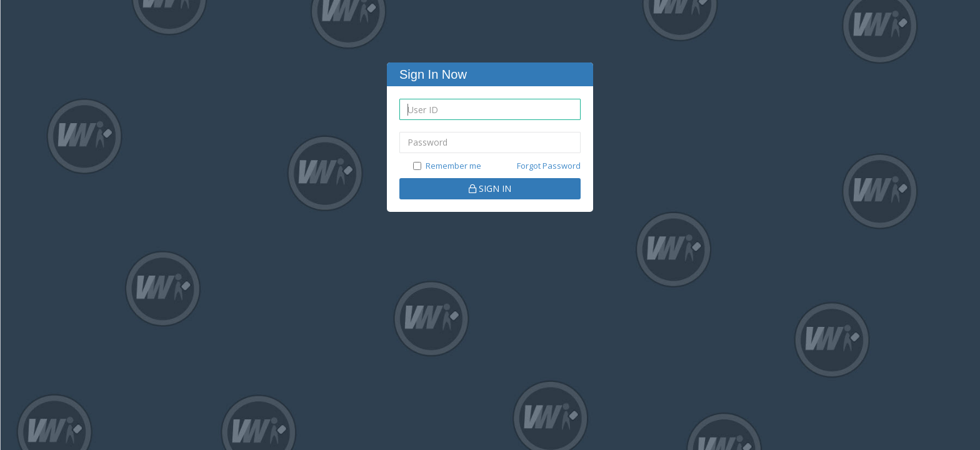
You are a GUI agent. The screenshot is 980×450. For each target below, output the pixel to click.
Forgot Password (549, 166)
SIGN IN (490, 188)
